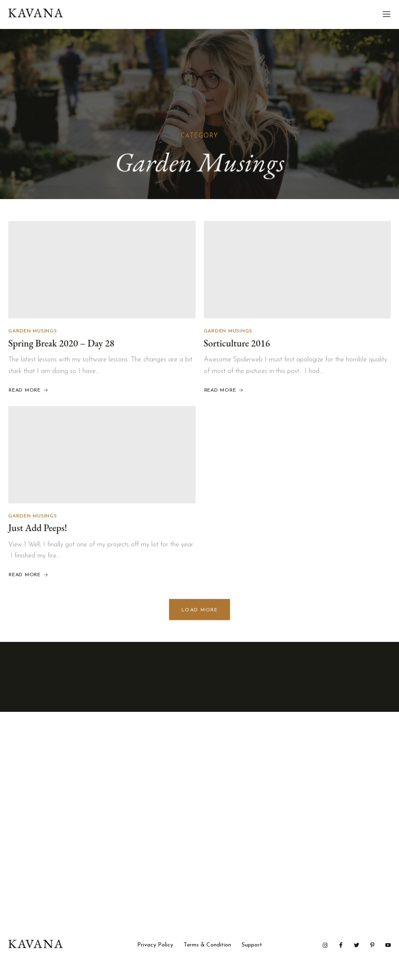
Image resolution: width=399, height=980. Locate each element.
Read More (29, 391)
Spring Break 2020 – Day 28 (61, 344)
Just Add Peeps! (38, 528)
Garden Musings (33, 332)
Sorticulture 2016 (237, 344)
